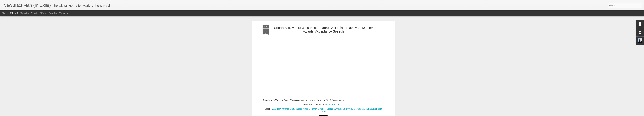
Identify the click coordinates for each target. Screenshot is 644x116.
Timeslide (64, 13)
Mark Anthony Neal (335, 82)
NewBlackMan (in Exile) (365, 86)
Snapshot (53, 13)
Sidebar (43, 13)
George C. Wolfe (334, 86)
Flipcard (14, 13)
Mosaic (34, 13)
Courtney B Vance (317, 86)
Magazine (24, 13)
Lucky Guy (348, 86)
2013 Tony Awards (280, 86)
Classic (5, 13)
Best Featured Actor (299, 86)
